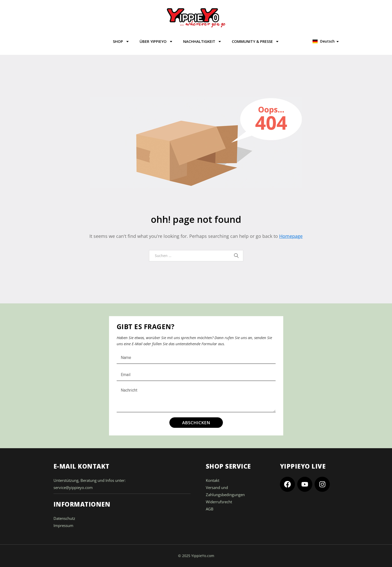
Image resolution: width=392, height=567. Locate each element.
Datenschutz (64, 518)
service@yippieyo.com (73, 487)
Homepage (291, 236)
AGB (210, 509)
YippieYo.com (203, 556)
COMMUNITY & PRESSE (255, 41)
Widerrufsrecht (219, 502)
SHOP (121, 41)
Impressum (63, 525)
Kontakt (213, 480)
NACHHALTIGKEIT (202, 41)
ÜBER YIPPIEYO (156, 41)
